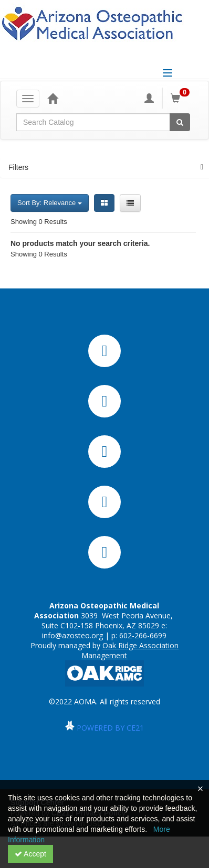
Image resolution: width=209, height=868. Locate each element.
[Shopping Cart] (182, 98)
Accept (30, 854)
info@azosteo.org (72, 635)
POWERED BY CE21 (110, 728)
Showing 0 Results (39, 222)
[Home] (53, 98)
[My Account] (149, 98)
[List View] (130, 203)
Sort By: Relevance (50, 203)
